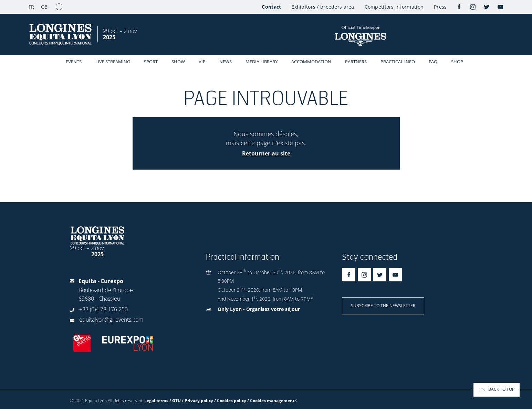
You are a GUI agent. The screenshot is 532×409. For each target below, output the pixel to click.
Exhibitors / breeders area (323, 7)
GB (44, 7)
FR (31, 7)
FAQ (433, 62)
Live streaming (113, 62)
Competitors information (394, 7)
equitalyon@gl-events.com (111, 320)
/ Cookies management (271, 401)
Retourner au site (266, 153)
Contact (271, 7)
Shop (457, 62)
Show (178, 62)
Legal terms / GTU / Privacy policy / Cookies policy (195, 401)
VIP (202, 62)
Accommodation (311, 62)
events (74, 62)
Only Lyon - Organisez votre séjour (259, 309)
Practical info (398, 62)
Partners (356, 62)
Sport (151, 62)
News (226, 62)
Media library (262, 62)
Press (440, 7)
